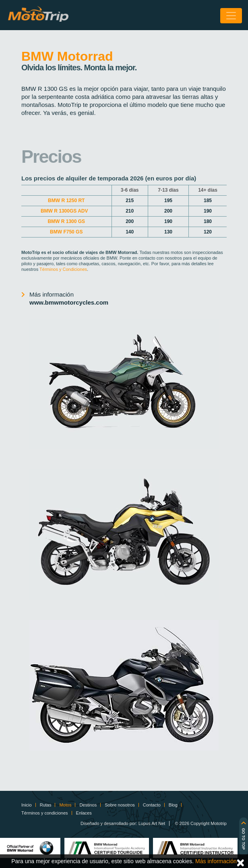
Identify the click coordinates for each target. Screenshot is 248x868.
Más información (69, 299)
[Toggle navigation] (231, 16)
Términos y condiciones (45, 813)
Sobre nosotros (120, 805)
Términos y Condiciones (63, 269)
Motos (65, 805)
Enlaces (84, 813)
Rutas (46, 805)
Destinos (88, 805)
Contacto (152, 805)
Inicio (27, 805)
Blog (173, 805)
